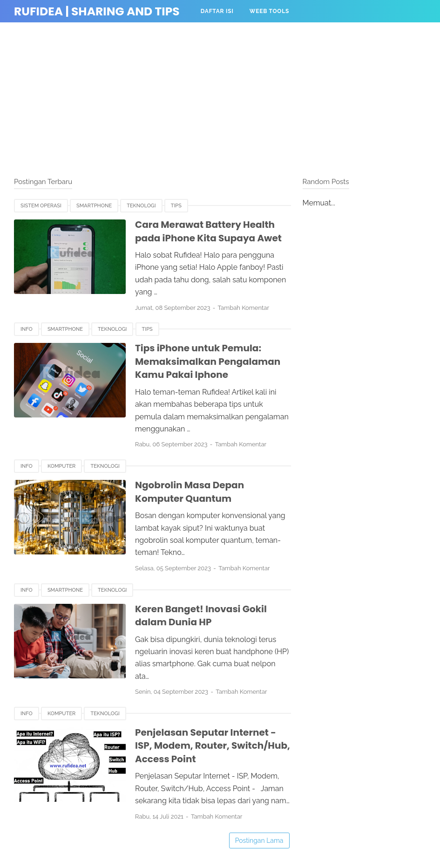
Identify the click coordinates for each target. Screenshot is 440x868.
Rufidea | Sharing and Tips (97, 11)
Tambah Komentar (244, 308)
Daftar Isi (217, 11)
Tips (176, 206)
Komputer (61, 466)
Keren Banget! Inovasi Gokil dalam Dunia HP (201, 616)
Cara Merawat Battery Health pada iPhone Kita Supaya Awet (208, 231)
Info (27, 329)
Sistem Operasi (41, 206)
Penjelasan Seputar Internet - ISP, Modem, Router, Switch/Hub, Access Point (213, 746)
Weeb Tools (270, 11)
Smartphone (94, 206)
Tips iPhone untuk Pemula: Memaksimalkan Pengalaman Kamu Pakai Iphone (208, 361)
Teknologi (141, 206)
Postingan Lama (259, 841)
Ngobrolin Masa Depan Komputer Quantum (190, 492)
